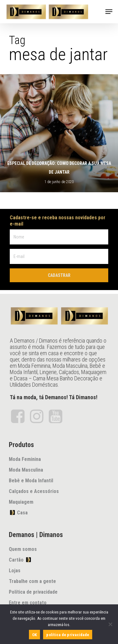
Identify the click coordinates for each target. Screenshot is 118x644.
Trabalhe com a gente (32, 581)
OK (35, 635)
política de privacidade (68, 635)
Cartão (20, 560)
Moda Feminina (25, 459)
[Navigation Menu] (109, 12)
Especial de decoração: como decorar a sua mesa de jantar (59, 168)
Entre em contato (28, 603)
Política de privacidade (33, 592)
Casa (18, 512)
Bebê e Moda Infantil (31, 481)
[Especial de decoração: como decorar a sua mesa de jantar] (59, 133)
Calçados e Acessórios (34, 491)
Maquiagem (21, 502)
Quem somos (23, 549)
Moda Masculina (26, 470)
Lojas (15, 571)
